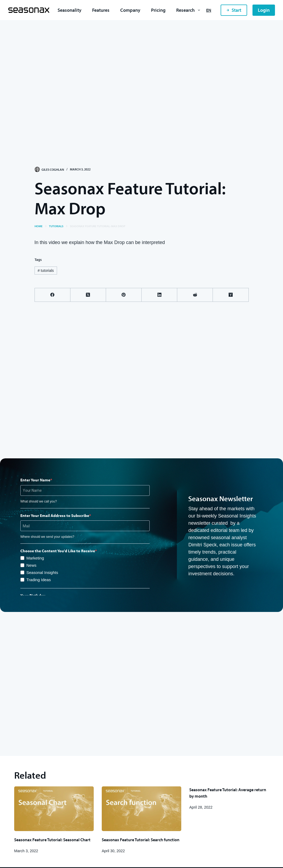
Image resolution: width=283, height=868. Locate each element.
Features (101, 10)
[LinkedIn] (159, 295)
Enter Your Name (35, 480)
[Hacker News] (231, 295)
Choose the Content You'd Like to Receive (58, 551)
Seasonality (69, 10)
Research (189, 10)
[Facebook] (53, 295)
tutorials (46, 271)
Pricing (158, 10)
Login (264, 10)
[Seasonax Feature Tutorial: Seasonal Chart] (54, 809)
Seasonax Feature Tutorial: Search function (141, 840)
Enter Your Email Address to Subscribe (55, 515)
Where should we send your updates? (47, 537)
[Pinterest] (124, 295)
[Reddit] (195, 295)
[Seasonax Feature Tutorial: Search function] (141, 809)
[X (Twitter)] (88, 295)
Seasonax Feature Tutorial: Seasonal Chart (52, 840)
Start (234, 10)
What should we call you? (39, 501)
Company (130, 10)
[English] (209, 10)
